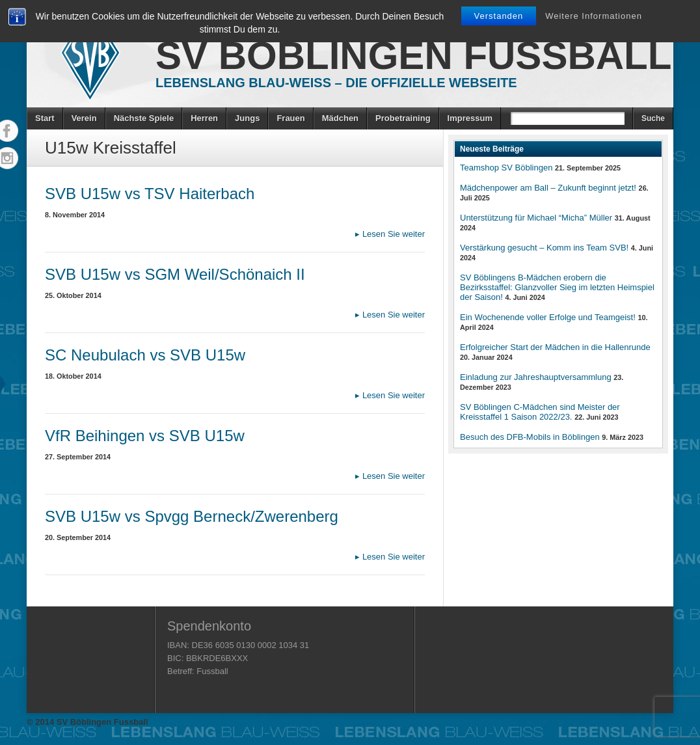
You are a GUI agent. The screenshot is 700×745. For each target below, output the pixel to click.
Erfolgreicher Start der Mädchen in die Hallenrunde (555, 347)
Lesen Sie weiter (390, 234)
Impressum (470, 118)
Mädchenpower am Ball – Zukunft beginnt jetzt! (548, 188)
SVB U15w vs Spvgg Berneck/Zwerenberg (192, 516)
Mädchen (340, 118)
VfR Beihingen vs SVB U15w (145, 436)
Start (45, 118)
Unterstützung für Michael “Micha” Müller (536, 218)
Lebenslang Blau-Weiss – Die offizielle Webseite (336, 83)
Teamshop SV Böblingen (506, 168)
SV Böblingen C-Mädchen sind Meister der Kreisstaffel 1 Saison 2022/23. (540, 412)
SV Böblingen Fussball (413, 56)
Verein (84, 118)
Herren (204, 118)
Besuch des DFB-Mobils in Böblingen (530, 437)
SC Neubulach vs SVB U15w (145, 355)
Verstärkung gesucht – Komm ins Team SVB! (544, 248)
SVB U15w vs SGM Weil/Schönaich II (175, 274)
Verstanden (499, 16)
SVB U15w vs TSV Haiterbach (150, 194)
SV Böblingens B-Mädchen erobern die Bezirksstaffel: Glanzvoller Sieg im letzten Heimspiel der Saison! (557, 287)
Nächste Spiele (144, 118)
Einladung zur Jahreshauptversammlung (536, 377)
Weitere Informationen (594, 16)
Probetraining (403, 118)
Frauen (290, 118)
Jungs (247, 118)
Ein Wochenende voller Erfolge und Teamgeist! (548, 317)
